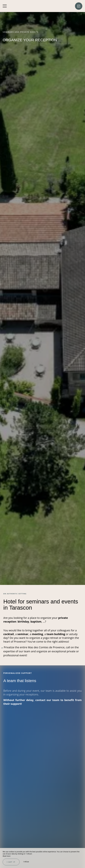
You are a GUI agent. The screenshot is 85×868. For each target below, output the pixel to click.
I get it (11, 862)
